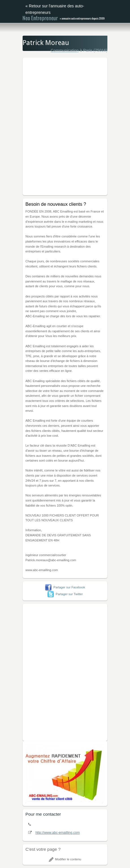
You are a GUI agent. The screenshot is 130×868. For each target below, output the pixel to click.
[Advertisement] (65, 125)
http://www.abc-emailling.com (58, 833)
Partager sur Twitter (65, 594)
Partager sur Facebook (65, 587)
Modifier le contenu (65, 859)
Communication (65, 50)
